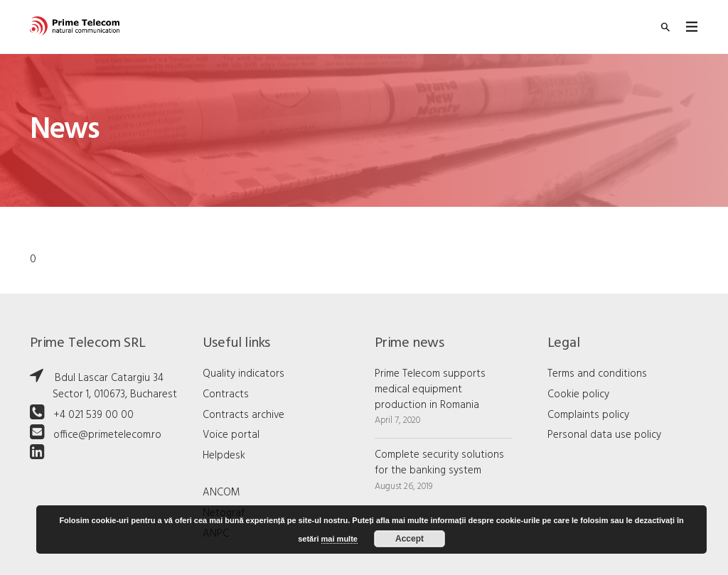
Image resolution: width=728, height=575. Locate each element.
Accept (409, 539)
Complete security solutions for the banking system (439, 463)
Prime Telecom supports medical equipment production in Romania (430, 389)
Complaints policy (588, 415)
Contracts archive (243, 415)
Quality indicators (243, 374)
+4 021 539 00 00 (93, 415)
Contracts (226, 394)
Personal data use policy (604, 435)
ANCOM (221, 493)
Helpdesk (224, 456)
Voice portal (231, 435)
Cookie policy (578, 394)
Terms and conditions (597, 374)
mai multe (339, 539)
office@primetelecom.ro (107, 435)
